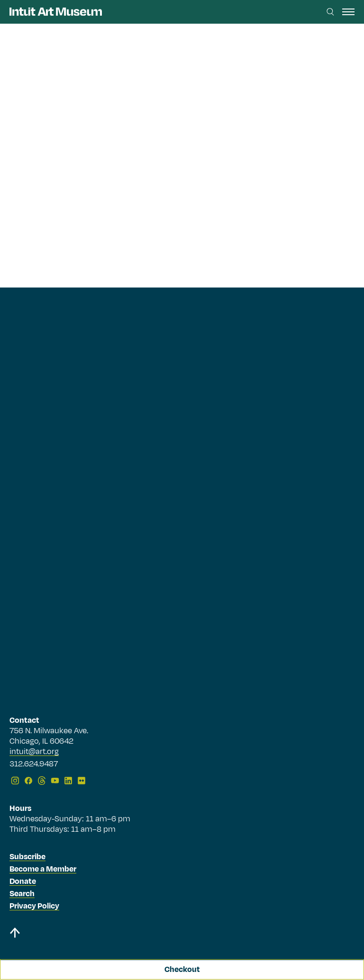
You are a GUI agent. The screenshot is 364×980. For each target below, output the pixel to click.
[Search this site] (330, 12)
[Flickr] (82, 781)
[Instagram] (15, 781)
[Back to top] (182, 934)
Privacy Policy (34, 906)
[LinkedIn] (68, 781)
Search (22, 894)
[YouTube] (55, 781)
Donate (23, 881)
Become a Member (43, 869)
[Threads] (42, 781)
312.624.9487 (34, 764)
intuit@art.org (34, 752)
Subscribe (27, 857)
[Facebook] (28, 781)
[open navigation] (348, 12)
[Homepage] (56, 12)
